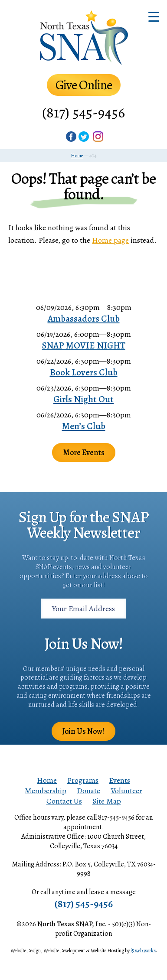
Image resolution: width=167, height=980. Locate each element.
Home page (110, 240)
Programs (83, 780)
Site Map (107, 801)
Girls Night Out (83, 399)
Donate (88, 791)
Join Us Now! (83, 731)
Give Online (84, 85)
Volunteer (126, 791)
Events (120, 780)
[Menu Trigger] (154, 16)
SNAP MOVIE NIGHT (84, 345)
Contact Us (64, 801)
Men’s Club (84, 426)
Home (47, 780)
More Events (84, 453)
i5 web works (143, 951)
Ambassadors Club (84, 319)
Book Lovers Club (84, 372)
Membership (46, 791)
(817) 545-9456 (83, 112)
